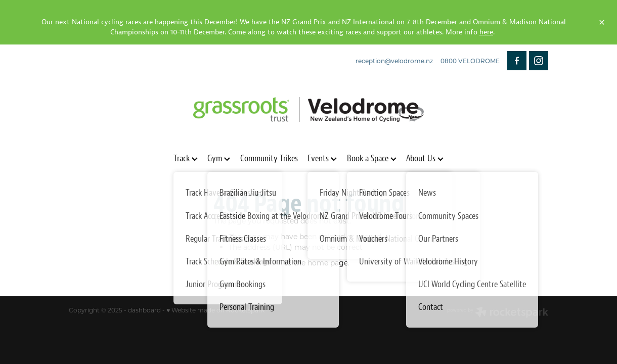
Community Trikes (269, 158)
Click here (231, 263)
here (486, 32)
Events (322, 158)
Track (186, 158)
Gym (219, 158)
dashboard (144, 310)
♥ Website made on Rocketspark (215, 310)
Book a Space (372, 158)
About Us (425, 158)
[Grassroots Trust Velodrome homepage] (308, 110)
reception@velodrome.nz (394, 61)
